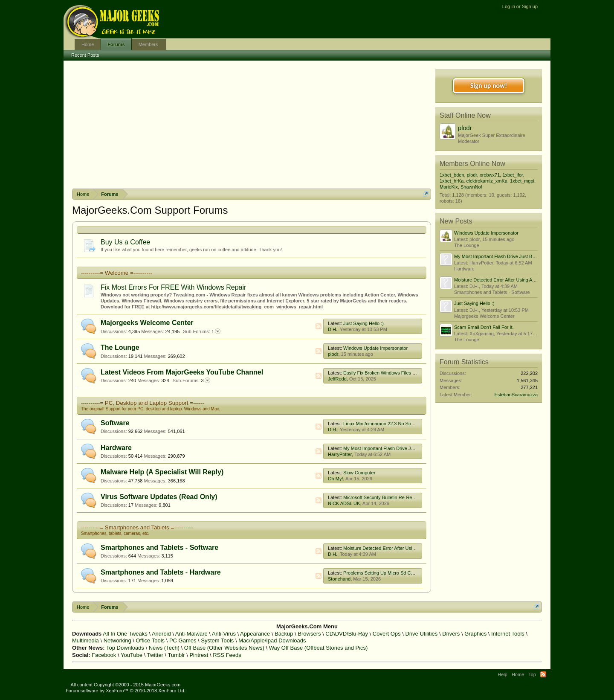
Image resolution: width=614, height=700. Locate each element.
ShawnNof (471, 187)
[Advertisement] (252, 125)
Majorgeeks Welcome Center (147, 323)
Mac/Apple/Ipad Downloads (272, 640)
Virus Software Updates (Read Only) (159, 497)
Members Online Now (472, 164)
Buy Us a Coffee (125, 242)
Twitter (155, 655)
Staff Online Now (465, 115)
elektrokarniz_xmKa (487, 181)
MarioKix (449, 187)
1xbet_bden (452, 175)
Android (161, 634)
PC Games (183, 640)
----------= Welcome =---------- (117, 273)
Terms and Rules (497, 685)
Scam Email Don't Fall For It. (484, 327)
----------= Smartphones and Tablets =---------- (137, 527)
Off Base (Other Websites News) (224, 648)
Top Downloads (125, 648)
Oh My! (335, 479)
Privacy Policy (534, 685)
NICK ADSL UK (344, 503)
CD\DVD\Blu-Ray (347, 634)
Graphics (475, 634)
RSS (319, 326)
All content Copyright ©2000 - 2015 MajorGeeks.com (126, 685)
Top (532, 674)
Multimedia (85, 640)
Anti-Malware (191, 634)
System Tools (217, 640)
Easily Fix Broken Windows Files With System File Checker (405, 373)
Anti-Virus (224, 634)
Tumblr (177, 655)
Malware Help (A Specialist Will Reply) (162, 472)
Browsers (309, 634)
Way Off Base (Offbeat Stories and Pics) (319, 648)
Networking (117, 640)
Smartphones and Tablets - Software (159, 548)
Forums (116, 44)
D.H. (333, 329)
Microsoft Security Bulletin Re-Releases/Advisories (396, 497)
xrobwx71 (490, 175)
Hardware (116, 448)
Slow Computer (359, 473)
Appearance (255, 634)
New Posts (456, 221)
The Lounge (120, 347)
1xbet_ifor (513, 175)
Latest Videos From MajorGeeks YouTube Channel (182, 372)
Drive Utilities (421, 634)
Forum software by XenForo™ (126, 691)
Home (88, 44)
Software (115, 423)
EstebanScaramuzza (516, 395)
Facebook (104, 655)
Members (148, 44)
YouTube (132, 655)
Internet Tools (508, 634)
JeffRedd (337, 379)
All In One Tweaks (125, 634)
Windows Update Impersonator (375, 348)
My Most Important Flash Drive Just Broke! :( (390, 448)
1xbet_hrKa (452, 181)
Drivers (451, 634)
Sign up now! (489, 86)
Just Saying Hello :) (363, 323)
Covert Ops (387, 634)
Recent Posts (85, 55)
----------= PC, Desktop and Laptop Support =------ (143, 403)
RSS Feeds (227, 655)
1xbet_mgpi (522, 181)
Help (502, 674)
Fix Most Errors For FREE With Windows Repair (173, 287)
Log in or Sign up (520, 6)
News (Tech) (164, 648)
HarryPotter (340, 454)
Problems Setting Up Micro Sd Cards (382, 573)
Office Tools (150, 640)
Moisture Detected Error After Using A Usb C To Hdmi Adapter (407, 548)
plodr (333, 354)
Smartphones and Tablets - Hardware (161, 572)
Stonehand (339, 579)
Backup (284, 634)
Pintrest (199, 655)
